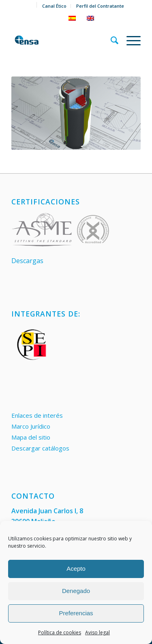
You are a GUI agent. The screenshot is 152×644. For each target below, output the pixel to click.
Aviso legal (97, 632)
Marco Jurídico (31, 426)
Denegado (76, 591)
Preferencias (76, 613)
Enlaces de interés (37, 415)
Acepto (76, 569)
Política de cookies (60, 632)
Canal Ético (54, 6)
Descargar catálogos (40, 448)
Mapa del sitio (31, 437)
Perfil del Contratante (100, 6)
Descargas (27, 261)
